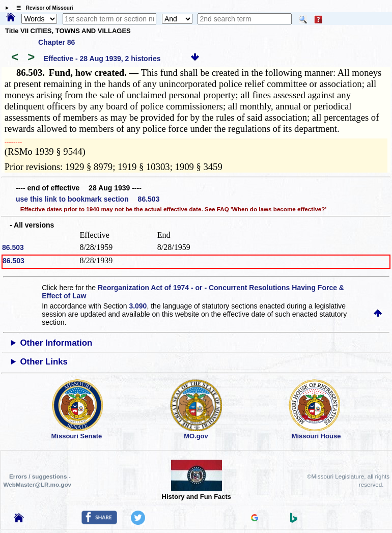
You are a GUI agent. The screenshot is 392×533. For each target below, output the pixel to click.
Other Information (57, 343)
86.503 (13, 247)
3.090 (138, 306)
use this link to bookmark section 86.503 (88, 199)
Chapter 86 (57, 42)
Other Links (44, 362)
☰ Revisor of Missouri (42, 8)
